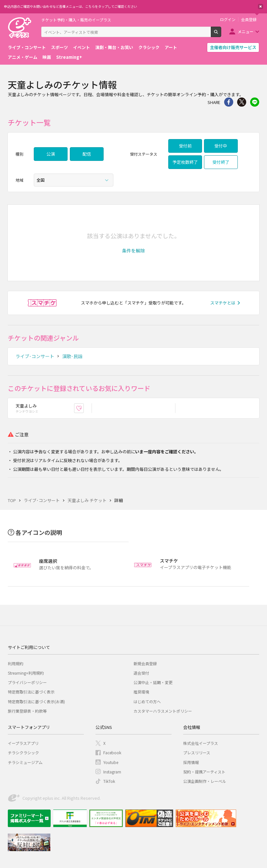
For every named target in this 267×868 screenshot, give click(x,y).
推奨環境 (141, 692)
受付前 (185, 146)
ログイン (228, 19)
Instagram (112, 772)
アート (171, 47)
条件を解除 (133, 251)
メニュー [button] (246, 31)
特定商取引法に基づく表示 (31, 692)
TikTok (109, 781)
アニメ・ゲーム (23, 57)
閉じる (261, 6)
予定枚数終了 (185, 162)
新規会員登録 (145, 663)
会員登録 (249, 19)
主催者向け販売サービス (233, 47)
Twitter (242, 102)
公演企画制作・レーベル (205, 781)
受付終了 (221, 162)
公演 (51, 154)
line (255, 102)
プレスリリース (197, 752)
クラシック (149, 47)
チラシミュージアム (25, 762)
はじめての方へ (147, 701)
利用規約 (16, 663)
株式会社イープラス (201, 743)
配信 (87, 154)
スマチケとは (223, 303)
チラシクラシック (23, 752)
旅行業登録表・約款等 (27, 711)
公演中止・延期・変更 (153, 682)
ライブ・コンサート (27, 47)
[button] (133, 251)
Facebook (112, 752)
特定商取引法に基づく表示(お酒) (36, 701)
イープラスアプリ (23, 743)
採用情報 (191, 762)
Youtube (111, 762)
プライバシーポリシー (27, 682)
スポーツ (59, 47)
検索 (221, 34)
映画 (47, 57)
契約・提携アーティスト (204, 772)
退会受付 (141, 673)
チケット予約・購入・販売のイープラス (76, 20)
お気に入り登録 (84, 408)
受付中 (221, 146)
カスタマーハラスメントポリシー (163, 711)
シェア (229, 102)
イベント (82, 47)
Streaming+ (69, 57)
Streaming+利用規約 (26, 673)
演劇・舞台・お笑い (114, 47)
